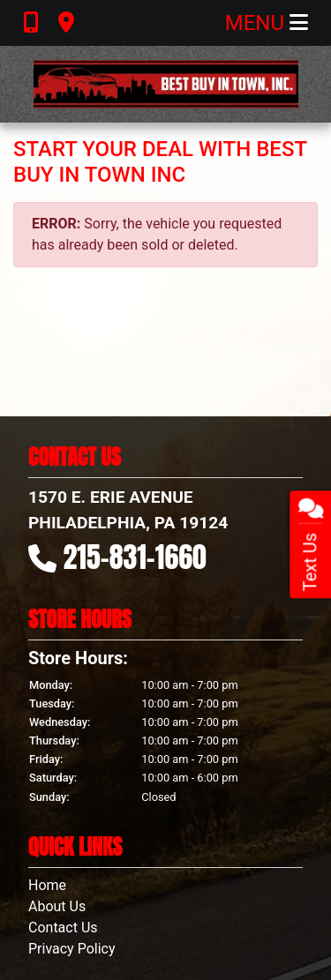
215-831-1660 (135, 557)
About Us (57, 906)
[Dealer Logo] (166, 84)
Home (47, 885)
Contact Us (63, 928)
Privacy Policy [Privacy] (72, 949)
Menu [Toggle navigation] (267, 23)
